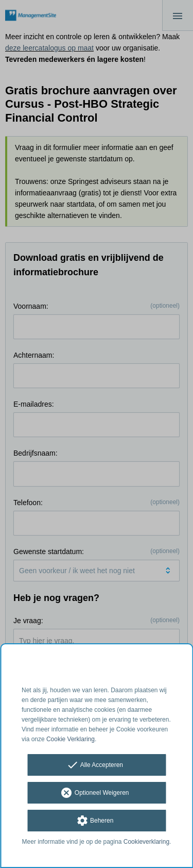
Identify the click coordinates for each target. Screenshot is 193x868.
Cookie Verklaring (71, 739)
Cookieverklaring (146, 842)
